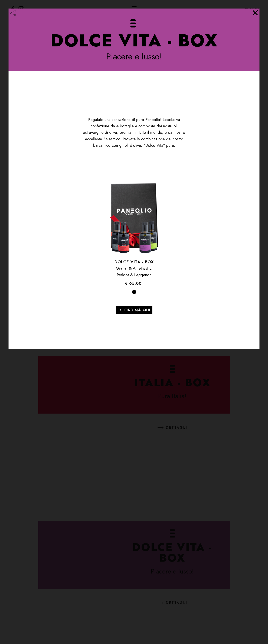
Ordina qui (137, 310)
